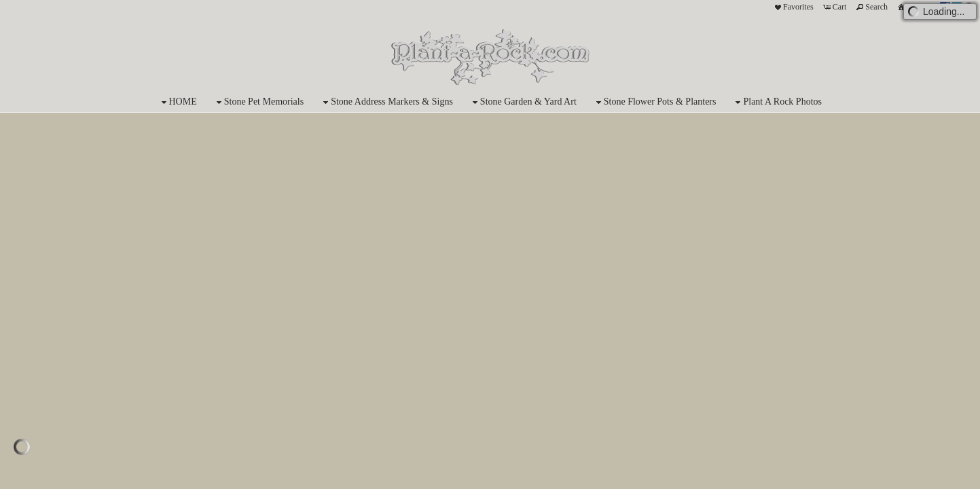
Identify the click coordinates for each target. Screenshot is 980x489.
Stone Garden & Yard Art (523, 102)
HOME (178, 102)
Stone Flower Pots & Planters (655, 102)
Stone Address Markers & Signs (386, 102)
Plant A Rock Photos (777, 102)
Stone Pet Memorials (258, 102)
